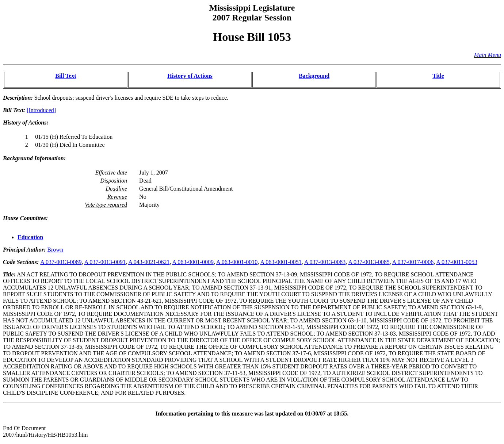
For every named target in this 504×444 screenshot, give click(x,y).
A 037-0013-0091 (105, 262)
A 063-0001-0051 (281, 262)
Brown (55, 250)
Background (314, 76)
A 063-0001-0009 (193, 262)
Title (438, 76)
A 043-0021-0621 (149, 262)
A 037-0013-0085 (369, 262)
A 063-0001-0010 (237, 262)
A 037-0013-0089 (61, 262)
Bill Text (66, 76)
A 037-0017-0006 (413, 262)
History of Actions (190, 76)
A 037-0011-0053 (457, 262)
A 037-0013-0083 (325, 262)
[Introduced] (41, 110)
